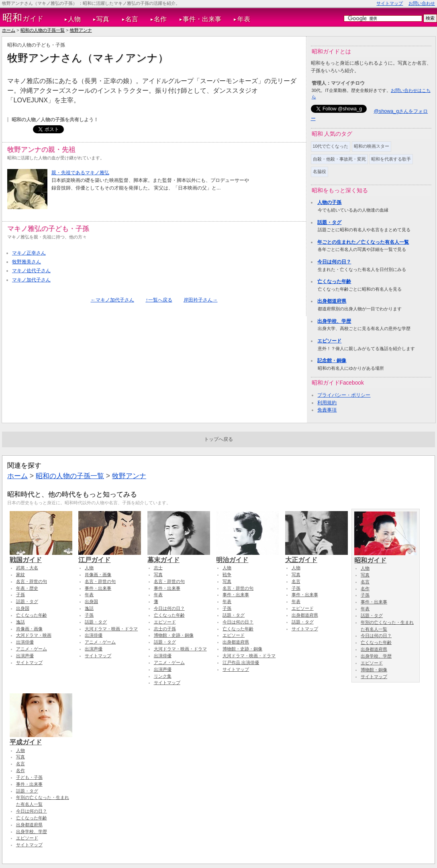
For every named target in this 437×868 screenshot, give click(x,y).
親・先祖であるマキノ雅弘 (80, 173)
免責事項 (327, 410)
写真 (103, 19)
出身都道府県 (332, 301)
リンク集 (163, 676)
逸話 (20, 622)
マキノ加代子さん (31, 280)
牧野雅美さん (27, 262)
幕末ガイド (179, 556)
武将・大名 (27, 568)
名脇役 (320, 171)
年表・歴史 (27, 588)
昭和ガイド (386, 556)
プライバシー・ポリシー (344, 395)
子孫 (20, 595)
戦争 (227, 575)
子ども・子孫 (29, 777)
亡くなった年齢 (334, 281)
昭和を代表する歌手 (391, 159)
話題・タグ (329, 222)
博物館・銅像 (374, 670)
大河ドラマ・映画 (34, 635)
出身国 (23, 608)
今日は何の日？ (334, 262)
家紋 (20, 575)
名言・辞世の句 (32, 581)
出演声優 (25, 656)
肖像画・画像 (29, 629)
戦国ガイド (41, 556)
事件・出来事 (202, 19)
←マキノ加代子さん (112, 300)
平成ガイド (41, 738)
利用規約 (327, 403)
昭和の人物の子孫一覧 (43, 30)
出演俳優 (25, 642)
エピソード (329, 341)
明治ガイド (247, 556)
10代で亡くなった (331, 146)
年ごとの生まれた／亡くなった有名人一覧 (363, 242)
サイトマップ (390, 3)
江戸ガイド (110, 556)
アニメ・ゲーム (32, 649)
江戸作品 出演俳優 (241, 662)
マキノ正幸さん (29, 253)
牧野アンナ (81, 30)
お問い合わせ (422, 3)
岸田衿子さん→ (200, 300)
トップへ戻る (218, 439)
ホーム (9, 30)
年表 (244, 19)
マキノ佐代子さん (31, 271)
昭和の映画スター (372, 146)
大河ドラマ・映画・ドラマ (111, 629)
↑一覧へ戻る (159, 300)
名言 (132, 19)
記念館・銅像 (332, 361)
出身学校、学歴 (334, 321)
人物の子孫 (329, 202)
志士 (158, 568)
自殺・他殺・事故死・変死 (339, 159)
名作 (160, 19)
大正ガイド (317, 556)
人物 (74, 19)
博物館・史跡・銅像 (174, 635)
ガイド (23, 18)
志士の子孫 (165, 629)
